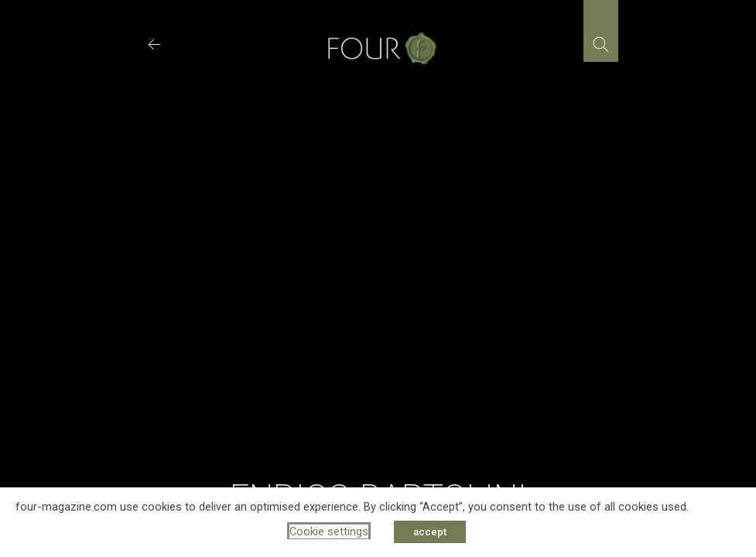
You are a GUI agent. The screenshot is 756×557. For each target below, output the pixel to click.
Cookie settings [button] (329, 531)
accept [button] (430, 532)
